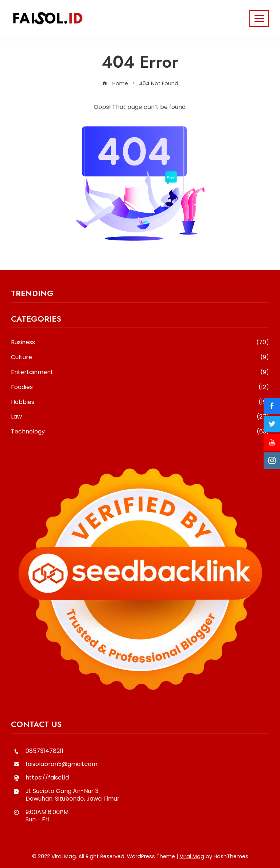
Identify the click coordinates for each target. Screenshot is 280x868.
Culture (140, 358)
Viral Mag (192, 856)
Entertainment (140, 372)
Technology (140, 432)
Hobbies (140, 402)
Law (140, 417)
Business (140, 343)
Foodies (140, 387)
